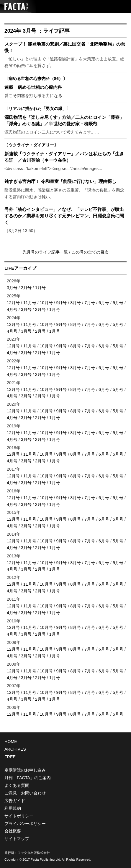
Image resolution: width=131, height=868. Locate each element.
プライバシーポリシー (25, 824)
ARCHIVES (15, 749)
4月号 (12, 309)
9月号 (61, 303)
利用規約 (13, 808)
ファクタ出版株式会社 (34, 853)
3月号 (12, 288)
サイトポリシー (19, 816)
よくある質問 (17, 785)
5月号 (118, 303)
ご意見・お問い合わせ (25, 793)
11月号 (30, 303)
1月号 (40, 288)
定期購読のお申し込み (25, 770)
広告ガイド (15, 801)
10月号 (46, 303)
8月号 (76, 303)
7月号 (90, 303)
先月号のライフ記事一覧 (46, 252)
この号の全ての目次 (90, 252)
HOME (11, 742)
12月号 (13, 303)
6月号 (104, 303)
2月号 (26, 288)
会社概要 (13, 831)
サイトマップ (17, 839)
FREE (10, 757)
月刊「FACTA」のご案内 (28, 778)
